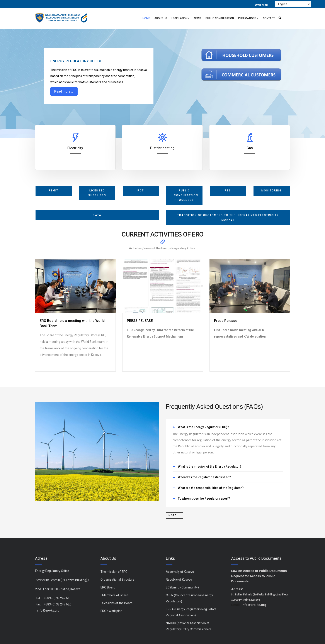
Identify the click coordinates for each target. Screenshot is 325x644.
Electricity (75, 148)
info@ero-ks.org (48, 610)
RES (228, 191)
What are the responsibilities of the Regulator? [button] (211, 488)
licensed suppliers (97, 193)
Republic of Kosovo (179, 580)
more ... (174, 515)
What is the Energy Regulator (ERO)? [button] (203, 427)
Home (146, 18)
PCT (141, 191)
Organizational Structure (117, 580)
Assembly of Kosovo (180, 572)
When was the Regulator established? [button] (204, 477)
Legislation (181, 19)
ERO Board (108, 587)
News (198, 18)
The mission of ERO (114, 572)
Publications (248, 19)
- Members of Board (114, 595)
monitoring (271, 191)
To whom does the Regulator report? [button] (204, 499)
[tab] (228, 427)
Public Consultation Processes (186, 195)
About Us (161, 18)
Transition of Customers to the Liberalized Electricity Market (228, 218)
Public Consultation (220, 18)
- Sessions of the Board (117, 603)
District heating (162, 148)
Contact (269, 18)
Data (97, 215)
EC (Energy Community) (182, 587)
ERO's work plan (111, 611)
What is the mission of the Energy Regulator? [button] (210, 467)
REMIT (54, 191)
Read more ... (64, 91)
